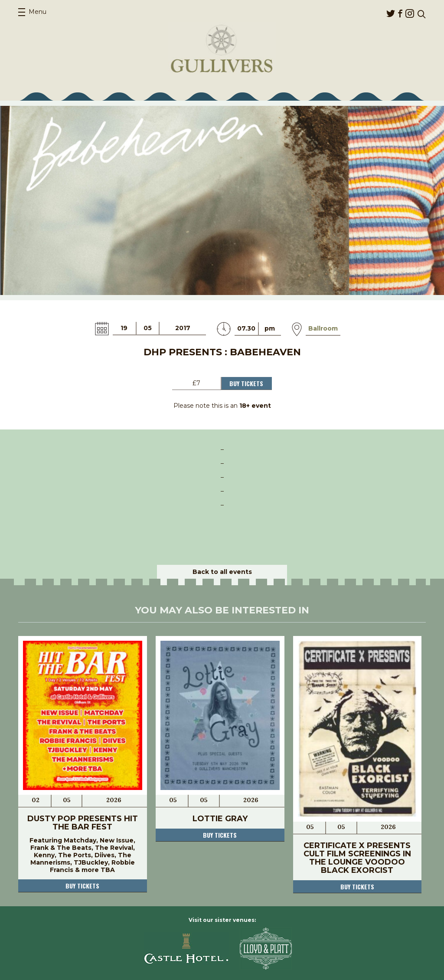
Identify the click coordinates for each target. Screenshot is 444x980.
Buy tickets (82, 886)
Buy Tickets (246, 383)
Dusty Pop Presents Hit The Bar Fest (83, 823)
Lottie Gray (220, 819)
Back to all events (222, 572)
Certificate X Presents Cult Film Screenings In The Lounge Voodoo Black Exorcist (357, 858)
